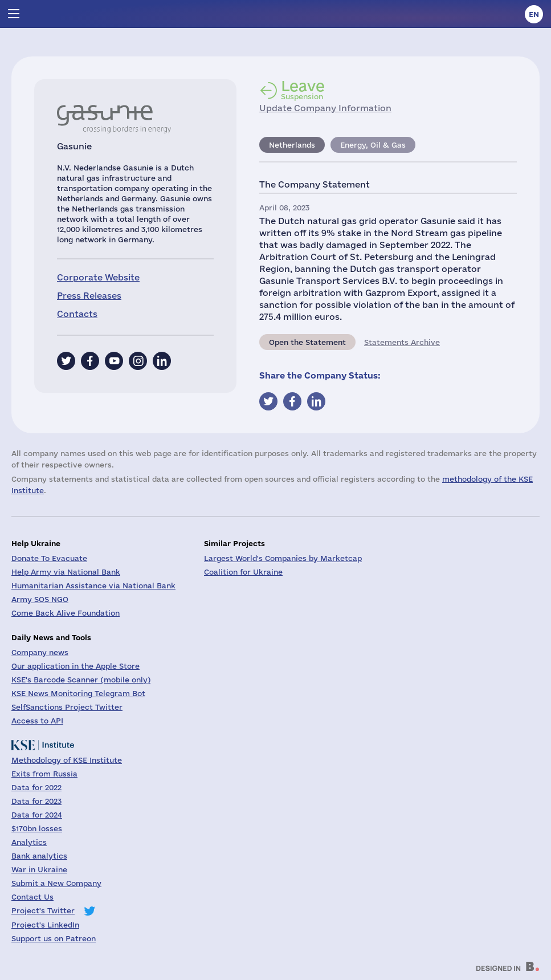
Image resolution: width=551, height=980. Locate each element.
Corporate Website (98, 277)
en (534, 14)
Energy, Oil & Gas (373, 145)
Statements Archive (402, 342)
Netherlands (292, 145)
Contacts (77, 314)
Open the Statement (307, 342)
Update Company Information (325, 108)
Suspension (303, 90)
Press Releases (89, 296)
